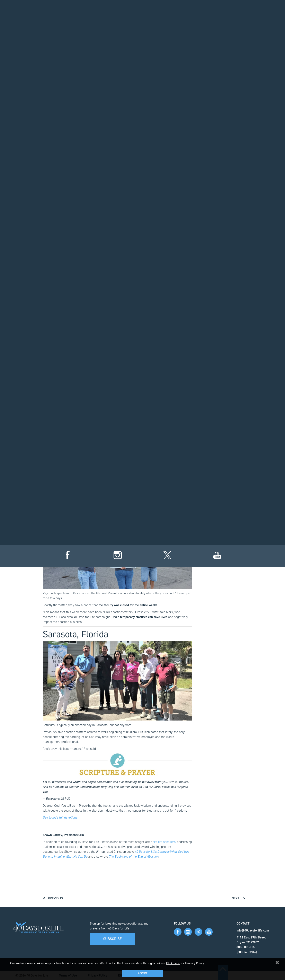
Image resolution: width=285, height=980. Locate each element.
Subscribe (112, 939)
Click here (173, 963)
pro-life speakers (164, 842)
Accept (143, 973)
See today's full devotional (60, 817)
